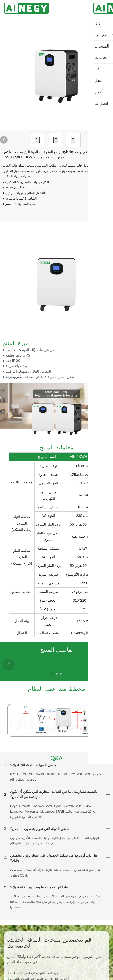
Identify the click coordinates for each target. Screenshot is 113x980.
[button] (104, 664)
